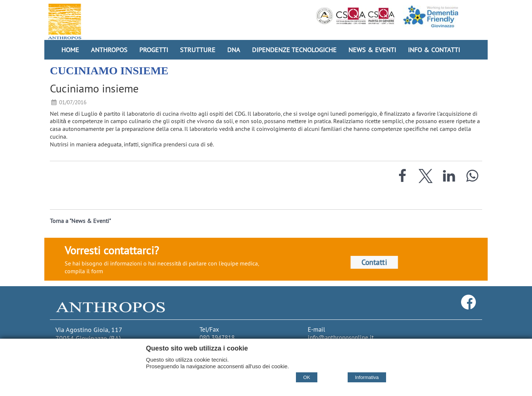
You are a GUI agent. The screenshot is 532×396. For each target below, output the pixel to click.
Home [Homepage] (70, 50)
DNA (234, 50)
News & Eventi (372, 50)
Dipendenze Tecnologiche (294, 50)
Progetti (154, 50)
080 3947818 (217, 338)
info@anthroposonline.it (341, 338)
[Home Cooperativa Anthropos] (65, 21)
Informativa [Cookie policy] (367, 377)
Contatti (374, 263)
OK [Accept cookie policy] (307, 377)
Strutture (198, 50)
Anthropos (109, 50)
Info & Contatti (434, 50)
